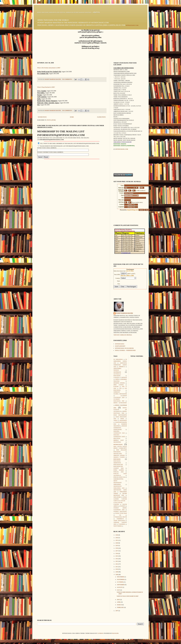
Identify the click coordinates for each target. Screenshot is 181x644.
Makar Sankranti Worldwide (120, 428)
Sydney (123, 506)
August (120, 587)
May (119, 600)
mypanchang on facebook (124, 348)
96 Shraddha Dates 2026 (120, 361)
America (122, 367)
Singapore (117, 497)
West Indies (118, 526)
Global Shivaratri (120, 394)
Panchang (117, 459)
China (117, 379)
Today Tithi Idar (121, 513)
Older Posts (101, 117)
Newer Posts (42, 117)
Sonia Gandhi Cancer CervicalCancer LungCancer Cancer (120, 501)
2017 (117, 551)
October (120, 582)
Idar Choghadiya (120, 415)
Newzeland (118, 454)
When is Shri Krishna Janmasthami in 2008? (49, 68)
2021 (117, 540)
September (121, 585)
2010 (117, 569)
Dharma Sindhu (119, 383)
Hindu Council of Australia (120, 410)
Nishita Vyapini (119, 457)
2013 (117, 561)
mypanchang (120, 344)
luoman (100, 633)
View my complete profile (123, 335)
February (121, 607)
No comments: (67, 79)
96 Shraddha (118, 359)
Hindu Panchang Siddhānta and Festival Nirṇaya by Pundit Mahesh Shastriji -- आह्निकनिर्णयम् (68, 12)
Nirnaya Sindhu (119, 455)
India (122, 419)
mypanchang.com (132, 25)
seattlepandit (120, 346)
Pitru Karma (119, 470)
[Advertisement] (121, 161)
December (121, 577)
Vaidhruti (120, 519)
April (119, 602)
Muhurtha (117, 442)
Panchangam (118, 465)
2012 (117, 564)
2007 (117, 611)
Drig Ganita (119, 385)
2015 (117, 556)
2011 (117, 567)
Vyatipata (122, 524)
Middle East (119, 440)
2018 (117, 548)
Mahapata (123, 420)
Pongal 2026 (118, 472)
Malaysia (117, 438)
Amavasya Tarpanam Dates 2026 (120, 365)
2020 (117, 543)
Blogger (115, 633)
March (120, 605)
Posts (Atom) (51, 120)
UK (120, 515)
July (119, 590)
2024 (117, 538)
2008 (117, 575)
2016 (117, 553)
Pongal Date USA (119, 477)
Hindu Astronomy (120, 403)
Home (72, 117)
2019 (117, 545)
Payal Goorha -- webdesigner (125, 350)
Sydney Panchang (120, 512)
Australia (117, 372)
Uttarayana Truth (120, 517)
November (121, 579)
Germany (117, 392)
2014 (117, 559)
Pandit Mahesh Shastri (124, 313)
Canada (116, 378)
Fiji (120, 388)
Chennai (124, 378)
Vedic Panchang (119, 521)
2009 (117, 572)
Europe (116, 387)
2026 (117, 535)
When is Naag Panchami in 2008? (46, 87)
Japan (115, 420)
